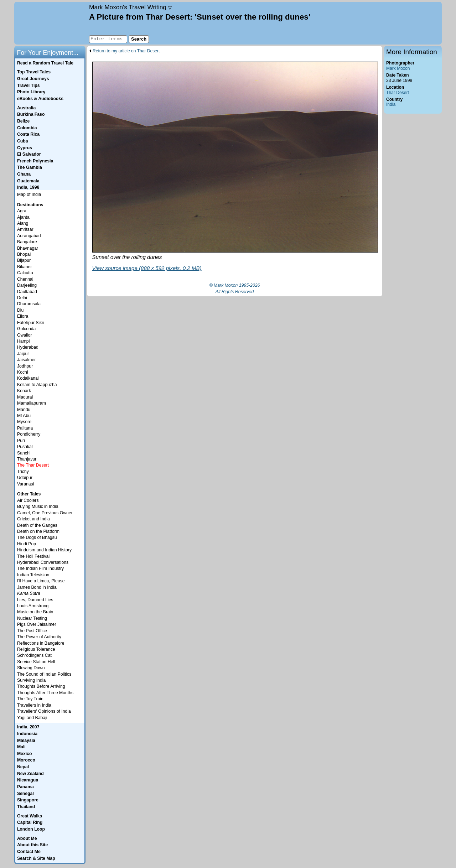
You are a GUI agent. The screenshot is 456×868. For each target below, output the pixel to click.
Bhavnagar (28, 248)
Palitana (25, 428)
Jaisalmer (26, 360)
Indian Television (33, 575)
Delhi (22, 298)
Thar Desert (398, 93)
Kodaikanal (28, 378)
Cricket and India (33, 519)
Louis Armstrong (33, 606)
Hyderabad (28, 347)
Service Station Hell (36, 662)
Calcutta (25, 273)
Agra (22, 211)
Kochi (23, 372)
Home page (51, 23)
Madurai (25, 397)
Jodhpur (25, 366)
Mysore (24, 422)
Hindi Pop (27, 544)
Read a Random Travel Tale (45, 63)
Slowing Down (31, 668)
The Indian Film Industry (40, 568)
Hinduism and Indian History (44, 550)
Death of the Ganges (37, 525)
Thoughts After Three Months (45, 693)
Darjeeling (27, 285)
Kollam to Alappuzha (37, 385)
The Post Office (32, 631)
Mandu (24, 410)
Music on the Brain (35, 612)
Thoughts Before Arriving (41, 686)
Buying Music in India (38, 506)
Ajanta (23, 217)
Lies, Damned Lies (35, 600)
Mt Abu (24, 416)
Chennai (25, 279)
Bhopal (24, 254)
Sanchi (24, 453)
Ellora (23, 316)
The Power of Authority (39, 637)
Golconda (26, 329)
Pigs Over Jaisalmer (37, 624)
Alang (23, 223)
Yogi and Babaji (32, 718)
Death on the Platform (38, 531)
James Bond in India (37, 587)
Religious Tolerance (36, 649)
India (391, 104)
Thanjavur (27, 459)
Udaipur (25, 478)
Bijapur (24, 260)
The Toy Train (30, 699)
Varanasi (25, 484)
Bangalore (27, 242)
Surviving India (31, 680)
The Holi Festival (33, 556)
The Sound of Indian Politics (44, 674)
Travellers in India (34, 705)
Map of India (29, 194)
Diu (20, 310)
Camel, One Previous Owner (45, 513)
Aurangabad (29, 236)
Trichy (23, 472)
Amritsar (25, 229)
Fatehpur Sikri (31, 323)
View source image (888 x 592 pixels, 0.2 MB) (147, 268)
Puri (21, 441)
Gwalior (24, 335)
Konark (24, 391)
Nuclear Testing (32, 618)
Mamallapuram (32, 403)
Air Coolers (28, 500)
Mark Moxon (398, 68)
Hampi (23, 341)
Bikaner (24, 267)
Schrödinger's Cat (34, 655)
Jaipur (23, 354)
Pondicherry (29, 434)
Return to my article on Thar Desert (126, 51)
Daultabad (27, 292)
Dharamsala (29, 304)
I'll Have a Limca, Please (41, 581)
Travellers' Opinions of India (44, 711)
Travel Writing (130, 7)
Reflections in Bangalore (41, 643)
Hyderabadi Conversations (43, 562)
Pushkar (25, 447)
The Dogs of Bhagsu (37, 537)
